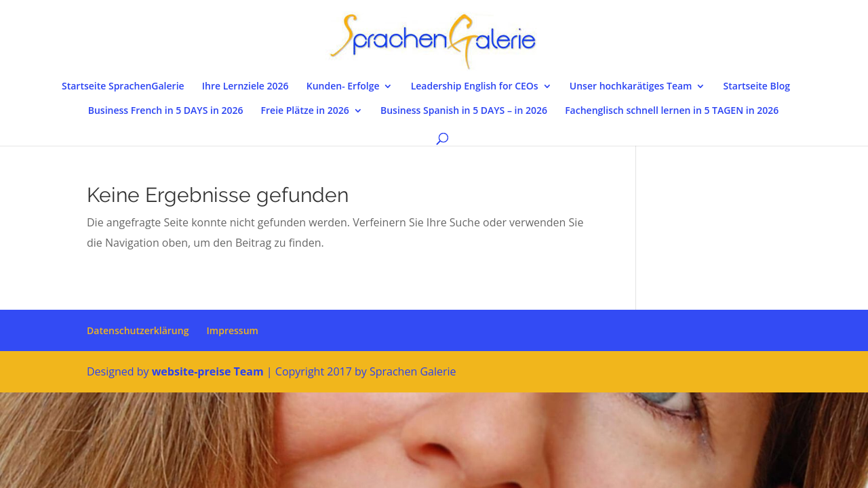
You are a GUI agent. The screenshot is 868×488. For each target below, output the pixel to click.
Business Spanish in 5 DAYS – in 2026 (464, 111)
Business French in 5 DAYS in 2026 (166, 111)
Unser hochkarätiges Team (631, 87)
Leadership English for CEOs (475, 87)
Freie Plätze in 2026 (305, 111)
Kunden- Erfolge (343, 87)
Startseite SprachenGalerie (123, 87)
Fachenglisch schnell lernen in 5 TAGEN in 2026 (672, 111)
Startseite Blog (757, 87)
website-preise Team (208, 371)
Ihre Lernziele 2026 (245, 87)
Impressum (233, 330)
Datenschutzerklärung (138, 330)
